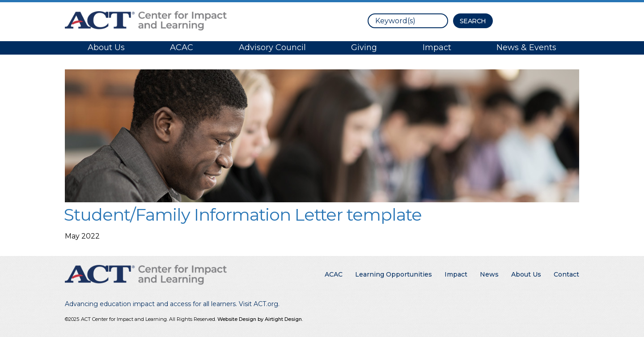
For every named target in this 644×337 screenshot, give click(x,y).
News (489, 274)
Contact (566, 274)
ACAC (182, 47)
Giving (364, 47)
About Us (106, 47)
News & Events (526, 47)
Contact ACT (540, 20)
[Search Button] (473, 21)
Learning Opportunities (394, 274)
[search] (408, 21)
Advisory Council (272, 47)
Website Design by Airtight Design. (260, 319)
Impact (437, 47)
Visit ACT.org (258, 304)
